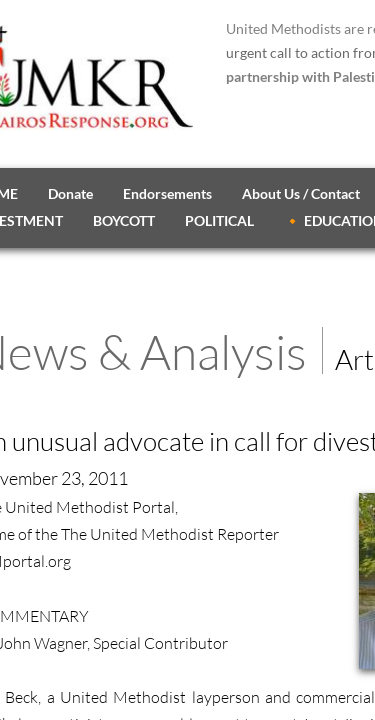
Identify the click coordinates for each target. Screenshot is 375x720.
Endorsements (167, 193)
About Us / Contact (301, 193)
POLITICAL (219, 220)
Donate (70, 193)
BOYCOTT (124, 220)
